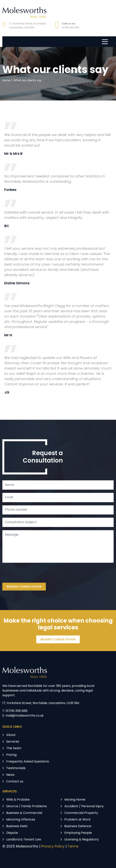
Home (6, 81)
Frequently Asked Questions (28, 762)
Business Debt (17, 826)
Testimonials (16, 768)
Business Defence (78, 826)
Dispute (12, 833)
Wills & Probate (18, 800)
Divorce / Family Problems (27, 806)
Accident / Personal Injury (84, 806)
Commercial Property (81, 813)
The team (14, 748)
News (10, 775)
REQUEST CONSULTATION (24, 587)
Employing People (78, 833)
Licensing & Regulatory (82, 840)
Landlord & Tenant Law (24, 840)
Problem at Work (77, 820)
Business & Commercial (24, 813)
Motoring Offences (21, 820)
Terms (73, 847)
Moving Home (75, 800)
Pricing (11, 755)
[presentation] (32, 574)
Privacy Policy (53, 847)
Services (13, 742)
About (11, 735)
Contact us (15, 782)
